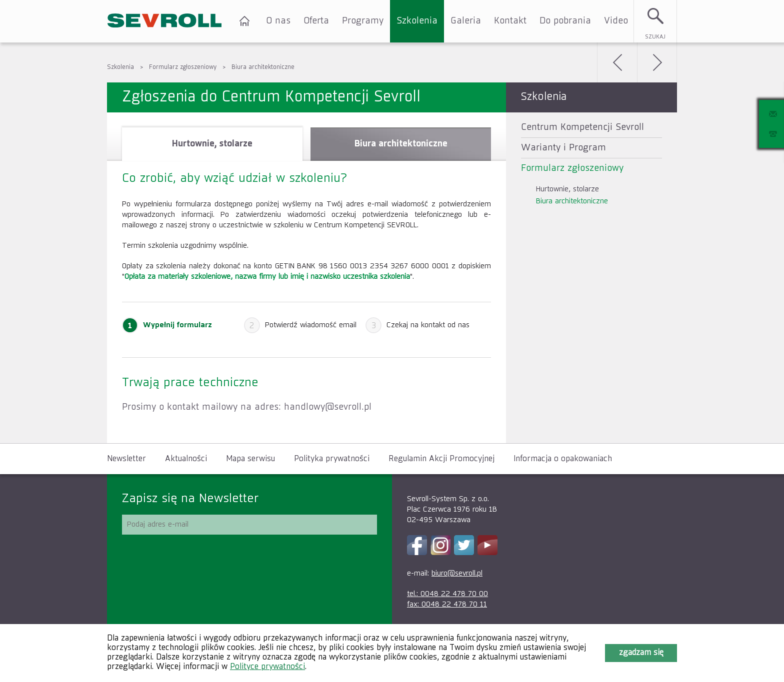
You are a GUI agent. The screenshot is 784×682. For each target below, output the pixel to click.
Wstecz (617, 62)
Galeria (466, 21)
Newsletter (126, 459)
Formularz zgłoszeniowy (183, 67)
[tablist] (306, 278)
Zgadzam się (641, 653)
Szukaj (655, 37)
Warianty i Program (563, 148)
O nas (278, 21)
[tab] (212, 144)
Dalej (657, 62)
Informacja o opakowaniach (563, 459)
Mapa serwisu (250, 459)
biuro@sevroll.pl (457, 573)
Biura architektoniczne (263, 67)
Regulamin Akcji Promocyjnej (441, 459)
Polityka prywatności (332, 459)
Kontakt (510, 21)
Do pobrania (565, 21)
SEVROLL (164, 21)
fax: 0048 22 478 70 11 (447, 604)
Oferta (316, 21)
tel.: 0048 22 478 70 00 (447, 594)
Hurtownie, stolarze (567, 189)
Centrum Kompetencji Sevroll (582, 127)
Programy (363, 21)
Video (616, 21)
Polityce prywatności (267, 667)
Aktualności (186, 459)
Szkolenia (417, 21)
